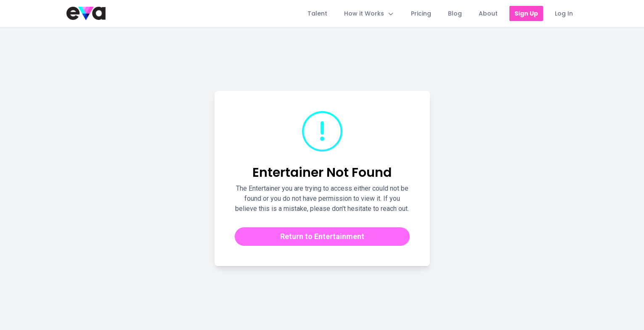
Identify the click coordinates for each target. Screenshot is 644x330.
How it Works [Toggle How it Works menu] (369, 13)
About (488, 13)
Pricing (421, 13)
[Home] (86, 13)
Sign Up (526, 13)
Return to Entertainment (322, 236)
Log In (564, 13)
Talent (317, 13)
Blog (455, 13)
